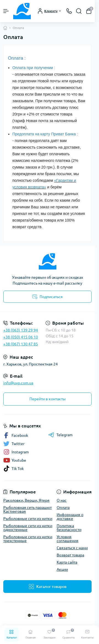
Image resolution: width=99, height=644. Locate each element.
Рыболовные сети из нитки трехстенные (28, 539)
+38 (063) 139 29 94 (21, 330)
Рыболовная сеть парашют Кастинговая (28, 509)
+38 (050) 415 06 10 (21, 337)
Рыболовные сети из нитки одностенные (28, 528)
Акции (62, 569)
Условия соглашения (68, 539)
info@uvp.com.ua (18, 383)
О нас (62, 500)
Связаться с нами (72, 548)
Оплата (63, 508)
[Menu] (6, 11)
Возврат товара (70, 555)
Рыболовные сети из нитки (28, 519)
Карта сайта (67, 562)
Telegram (60, 435)
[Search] (79, 11)
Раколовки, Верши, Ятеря (26, 500)
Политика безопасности (69, 528)
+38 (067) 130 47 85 (21, 344)
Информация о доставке (70, 517)
